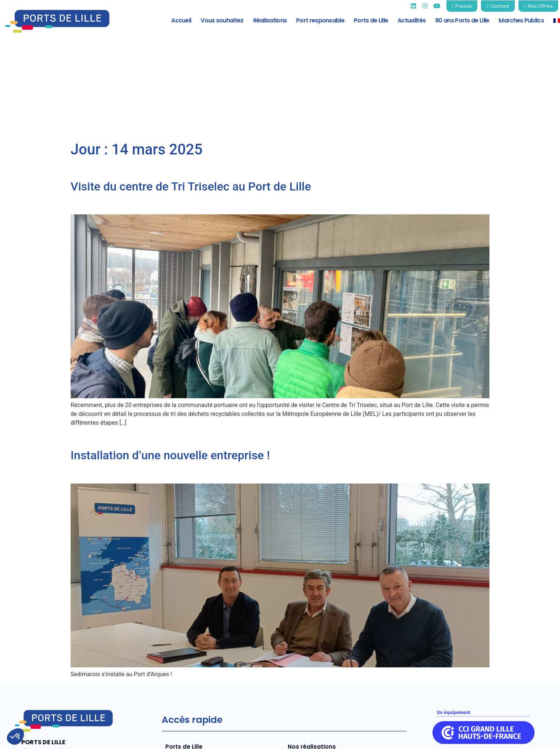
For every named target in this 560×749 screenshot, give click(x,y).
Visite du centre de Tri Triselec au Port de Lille (191, 105)
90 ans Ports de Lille (462, 20)
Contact (538, 738)
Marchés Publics (312, 690)
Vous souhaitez (222, 20)
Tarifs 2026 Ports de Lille (323, 678)
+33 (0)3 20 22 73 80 (50, 696)
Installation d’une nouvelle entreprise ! (170, 374)
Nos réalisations (311, 665)
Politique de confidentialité (451, 738)
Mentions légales (379, 738)
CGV (507, 738)
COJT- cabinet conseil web (133, 738)
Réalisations (270, 20)
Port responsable (320, 20)
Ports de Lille (371, 20)
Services (178, 678)
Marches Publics (521, 20)
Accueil (181, 20)
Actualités (412, 20)
